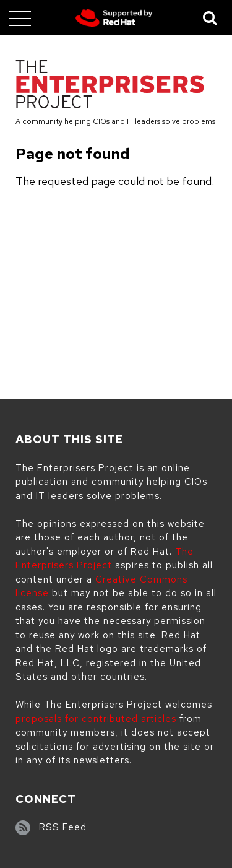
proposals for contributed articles (96, 719)
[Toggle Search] (210, 18)
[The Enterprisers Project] (110, 86)
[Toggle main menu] (20, 18)
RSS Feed (63, 827)
